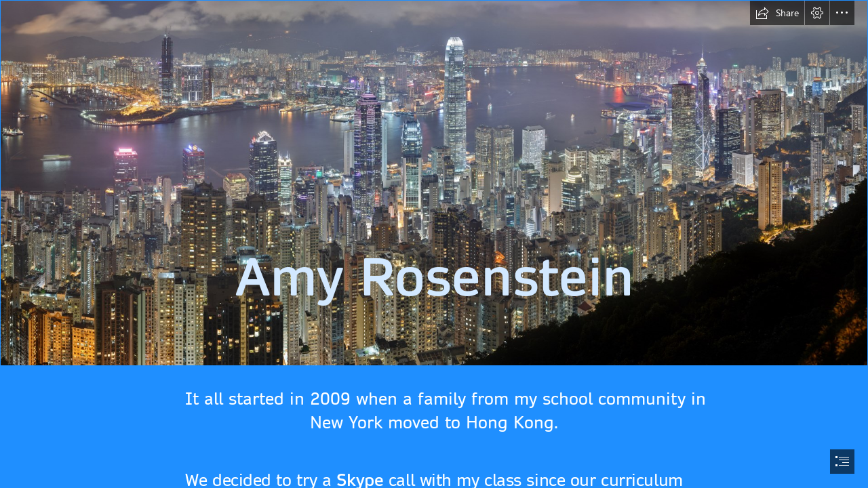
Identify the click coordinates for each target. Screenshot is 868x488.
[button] (777, 13)
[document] (434, 244)
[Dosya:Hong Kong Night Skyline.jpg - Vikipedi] (434, 183)
